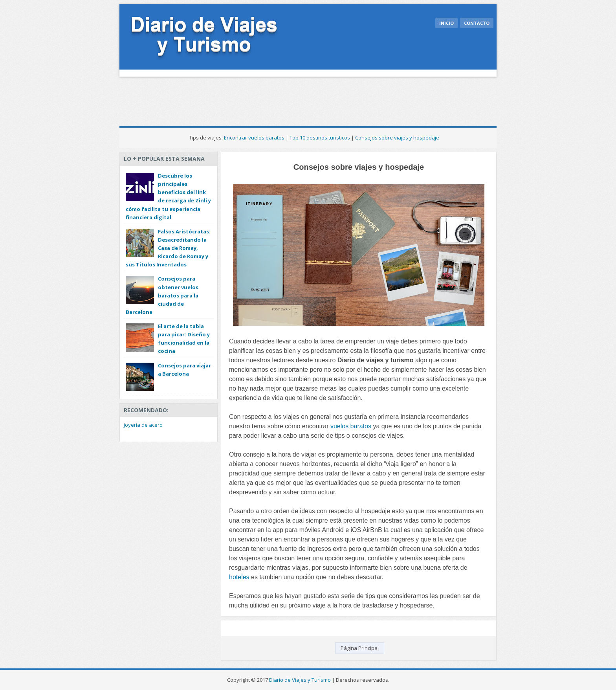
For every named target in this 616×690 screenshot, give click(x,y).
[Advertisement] (262, 98)
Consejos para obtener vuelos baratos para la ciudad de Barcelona (162, 295)
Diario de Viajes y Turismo (300, 680)
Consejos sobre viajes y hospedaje (397, 138)
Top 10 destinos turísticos (320, 138)
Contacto (477, 23)
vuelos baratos (351, 426)
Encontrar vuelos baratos (254, 138)
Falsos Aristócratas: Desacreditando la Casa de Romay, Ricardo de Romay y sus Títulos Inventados (168, 248)
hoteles (239, 577)
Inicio (446, 23)
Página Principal (360, 648)
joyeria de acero (143, 425)
